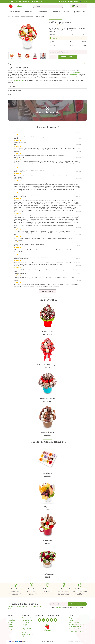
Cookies (24, 632)
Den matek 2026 (16, 12)
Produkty (30, 12)
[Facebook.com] (40, 620)
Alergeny (12, 86)
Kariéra (10, 625)
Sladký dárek (74, 74)
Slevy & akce (79, 12)
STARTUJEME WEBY (80, 642)
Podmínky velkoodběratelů (77, 625)
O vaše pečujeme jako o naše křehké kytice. (67, 607)
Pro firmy (57, 12)
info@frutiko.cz (37, 1)
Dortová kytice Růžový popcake (47, 365)
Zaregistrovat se (73, 1)
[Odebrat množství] (50, 57)
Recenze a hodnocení (75, 627)
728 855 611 (19, 1)
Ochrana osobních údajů (27, 629)
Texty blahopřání (74, 629)
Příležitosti (44, 12)
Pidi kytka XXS (47, 507)
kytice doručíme (18, 80)
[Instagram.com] (44, 620)
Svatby (67, 12)
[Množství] (53, 57)
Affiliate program (74, 622)
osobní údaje (58, 607)
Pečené (23, 17)
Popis (10, 64)
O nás (10, 618)
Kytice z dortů (79, 72)
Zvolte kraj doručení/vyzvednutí (59, 52)
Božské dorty (48, 473)
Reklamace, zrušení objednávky (27, 635)
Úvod (11, 17)
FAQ (10, 95)
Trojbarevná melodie (48, 432)
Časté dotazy (26, 622)
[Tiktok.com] (55, 620)
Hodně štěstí (61, 76)
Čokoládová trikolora (48, 399)
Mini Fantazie (47, 541)
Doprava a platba (27, 618)
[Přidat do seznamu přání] (44, 21)
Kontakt (11, 627)
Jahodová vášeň (47, 331)
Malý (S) (54, 38)
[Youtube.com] (51, 620)
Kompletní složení (15, 91)
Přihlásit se (62, 1)
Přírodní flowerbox (48, 574)
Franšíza (71, 620)
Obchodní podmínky (25, 625)
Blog (70, 618)
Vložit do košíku (68, 57)
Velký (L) (55, 46)
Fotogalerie (12, 629)
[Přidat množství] (56, 57)
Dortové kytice (30, 17)
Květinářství (12, 620)
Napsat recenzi (48, 291)
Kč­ (85, 1)
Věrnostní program (27, 620)
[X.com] (47, 620)
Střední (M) (55, 42)
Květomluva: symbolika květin (77, 631)
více (57, 32)
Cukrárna (11, 622)
